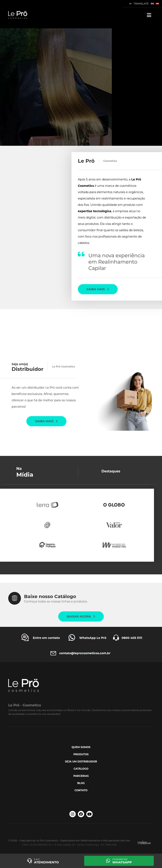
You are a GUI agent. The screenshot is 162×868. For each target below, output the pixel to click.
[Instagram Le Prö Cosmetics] (73, 814)
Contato (81, 790)
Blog (81, 783)
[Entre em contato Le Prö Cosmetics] (40, 638)
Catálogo (81, 769)
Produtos (81, 754)
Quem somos (81, 747)
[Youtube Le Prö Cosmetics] (89, 814)
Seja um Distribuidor (81, 761)
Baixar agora (81, 616)
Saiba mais (98, 289)
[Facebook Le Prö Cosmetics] (81, 814)
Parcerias (81, 776)
